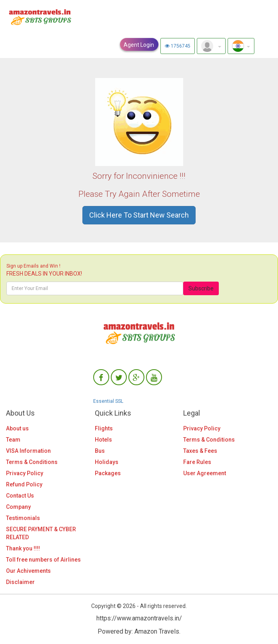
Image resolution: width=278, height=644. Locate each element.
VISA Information (28, 451)
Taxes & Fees (200, 451)
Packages (108, 473)
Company (18, 507)
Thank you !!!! (23, 548)
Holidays (107, 462)
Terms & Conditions (32, 462)
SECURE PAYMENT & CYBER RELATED (41, 533)
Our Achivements (28, 571)
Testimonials (23, 518)
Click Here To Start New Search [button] (139, 215)
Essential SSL (108, 401)
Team (13, 440)
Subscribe (201, 288)
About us (17, 428)
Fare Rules (197, 462)
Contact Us (20, 496)
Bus (100, 451)
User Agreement (205, 473)
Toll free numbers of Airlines (43, 560)
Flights (104, 428)
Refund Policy (24, 484)
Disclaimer (20, 582)
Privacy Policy (25, 473)
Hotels (103, 440)
